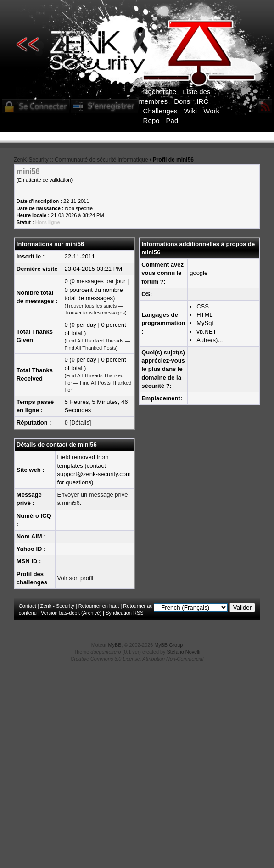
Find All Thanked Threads (95, 341)
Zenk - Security (57, 606)
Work (211, 111)
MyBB (115, 645)
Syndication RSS (125, 613)
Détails (80, 423)
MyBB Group (168, 645)
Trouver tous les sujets (91, 306)
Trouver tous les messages (95, 313)
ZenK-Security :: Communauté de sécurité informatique (81, 160)
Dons (182, 101)
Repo (151, 120)
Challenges (160, 111)
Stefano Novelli (184, 652)
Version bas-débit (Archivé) (71, 613)
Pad (172, 120)
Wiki (190, 111)
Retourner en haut (99, 606)
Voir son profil (75, 578)
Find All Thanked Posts (90, 348)
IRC (202, 101)
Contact (28, 606)
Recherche (160, 92)
